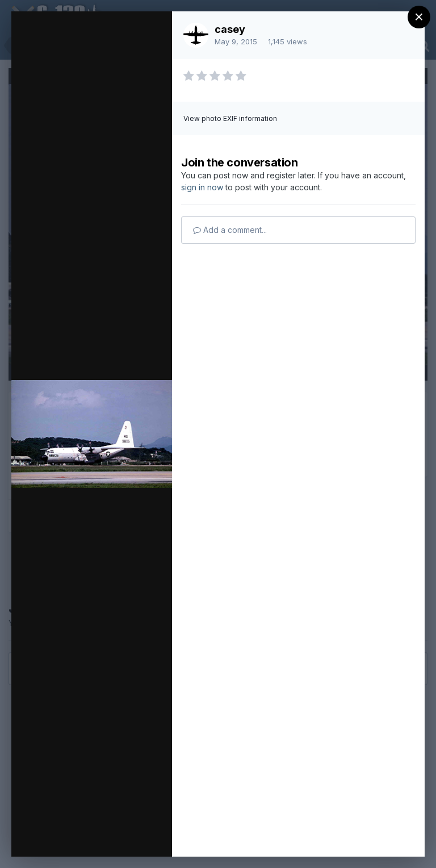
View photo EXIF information (230, 118)
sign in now (202, 187)
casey (230, 29)
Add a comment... (230, 230)
